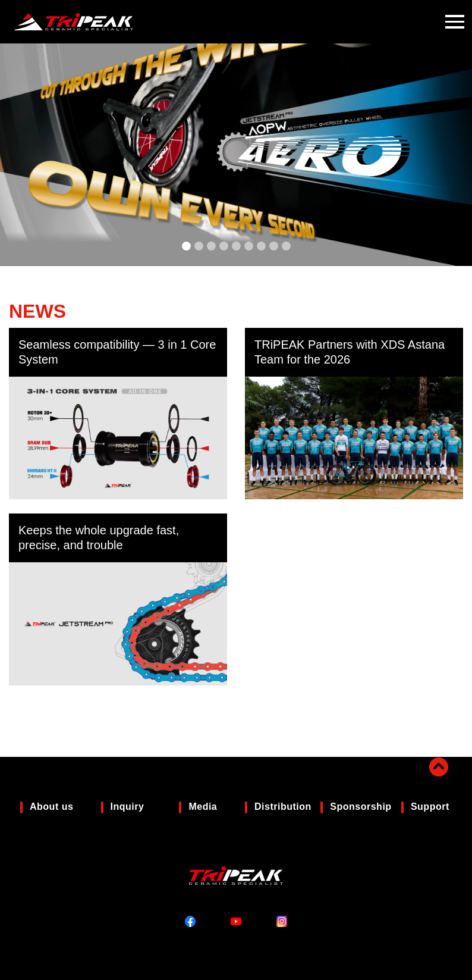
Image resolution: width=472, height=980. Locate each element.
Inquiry (128, 807)
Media (203, 807)
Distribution (283, 807)
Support (430, 807)
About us (51, 807)
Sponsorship (361, 807)
